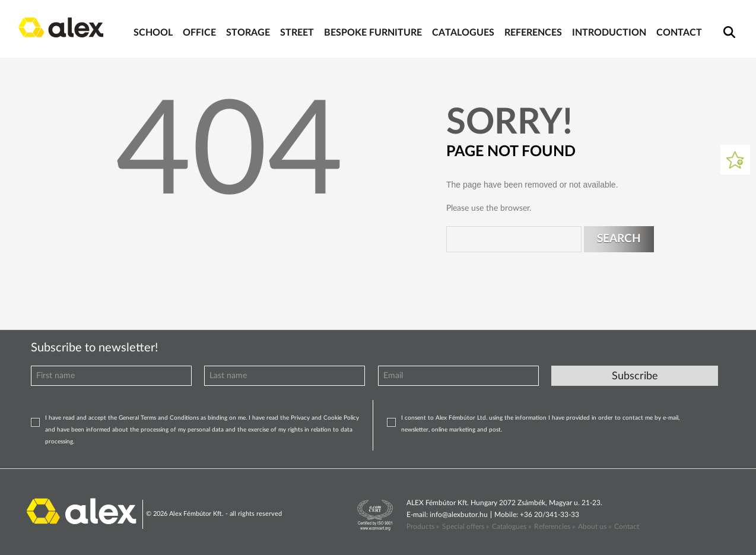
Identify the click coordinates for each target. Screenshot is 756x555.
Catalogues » (512, 527)
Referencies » (555, 527)
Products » (423, 527)
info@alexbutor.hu (459, 515)
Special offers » (466, 527)
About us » (595, 527)
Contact (627, 527)
